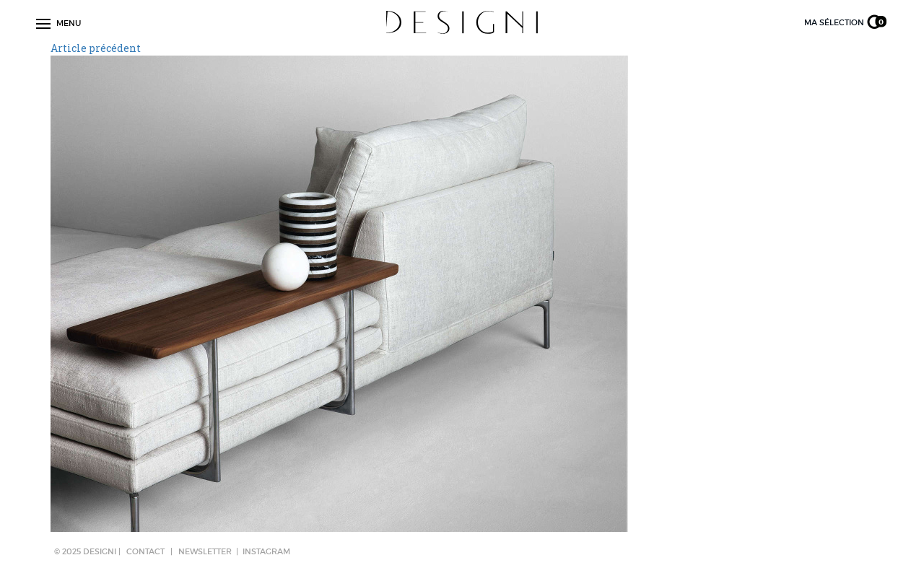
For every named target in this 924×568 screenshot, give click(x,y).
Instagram (266, 551)
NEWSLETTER (205, 551)
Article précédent (96, 48)
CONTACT (145, 551)
